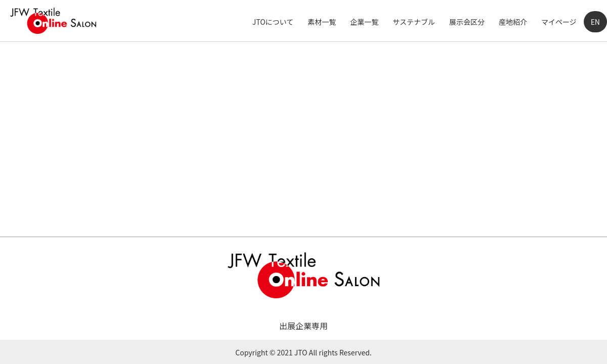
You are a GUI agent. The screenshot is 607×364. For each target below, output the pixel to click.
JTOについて (273, 22)
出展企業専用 (303, 326)
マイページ (559, 22)
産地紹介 (513, 22)
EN (595, 22)
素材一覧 (322, 22)
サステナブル (414, 22)
